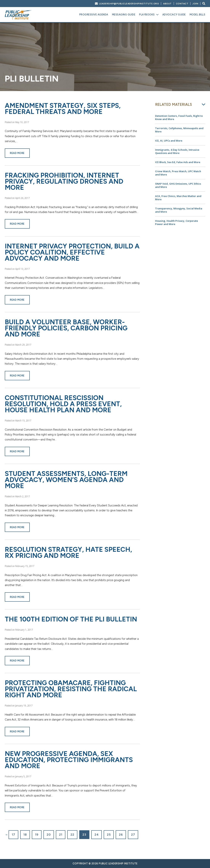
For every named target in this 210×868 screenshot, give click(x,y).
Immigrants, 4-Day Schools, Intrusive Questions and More (177, 151)
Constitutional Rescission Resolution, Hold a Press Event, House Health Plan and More (63, 404)
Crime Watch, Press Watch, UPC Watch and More (178, 173)
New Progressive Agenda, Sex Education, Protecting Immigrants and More (69, 760)
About (167, 4)
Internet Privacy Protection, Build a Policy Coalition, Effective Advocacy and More (72, 252)
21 (61, 835)
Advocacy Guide (174, 15)
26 (121, 835)
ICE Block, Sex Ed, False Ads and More (178, 162)
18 (25, 835)
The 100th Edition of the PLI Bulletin (71, 619)
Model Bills (198, 15)
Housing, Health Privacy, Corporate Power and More (177, 222)
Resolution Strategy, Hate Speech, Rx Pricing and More (68, 553)
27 (133, 835)
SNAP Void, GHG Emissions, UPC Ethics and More (178, 185)
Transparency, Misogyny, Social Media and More (179, 210)
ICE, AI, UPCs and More (169, 141)
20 (49, 835)
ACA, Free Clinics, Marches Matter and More (178, 198)
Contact (182, 4)
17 (13, 835)
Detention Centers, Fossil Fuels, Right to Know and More (179, 117)
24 (97, 835)
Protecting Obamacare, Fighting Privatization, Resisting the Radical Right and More (71, 689)
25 (109, 835)
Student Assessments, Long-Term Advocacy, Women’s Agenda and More (66, 480)
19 (37, 835)
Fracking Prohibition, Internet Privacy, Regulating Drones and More (64, 181)
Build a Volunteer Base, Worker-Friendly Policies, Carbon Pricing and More (66, 328)
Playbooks (147, 15)
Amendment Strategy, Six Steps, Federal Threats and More (63, 109)
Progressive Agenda (94, 15)
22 (72, 835)
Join (195, 4)
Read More (17, 153)
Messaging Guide (124, 15)
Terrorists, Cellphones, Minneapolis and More (179, 130)
